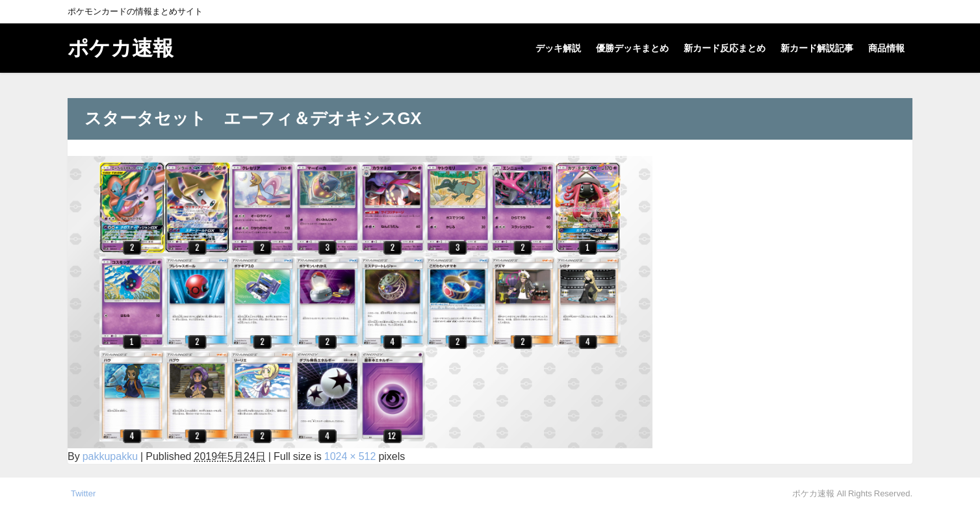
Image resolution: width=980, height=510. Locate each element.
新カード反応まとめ (725, 48)
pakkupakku (110, 456)
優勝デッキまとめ (632, 48)
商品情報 (886, 48)
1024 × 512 (350, 456)
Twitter (83, 493)
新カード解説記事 (817, 48)
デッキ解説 (558, 48)
